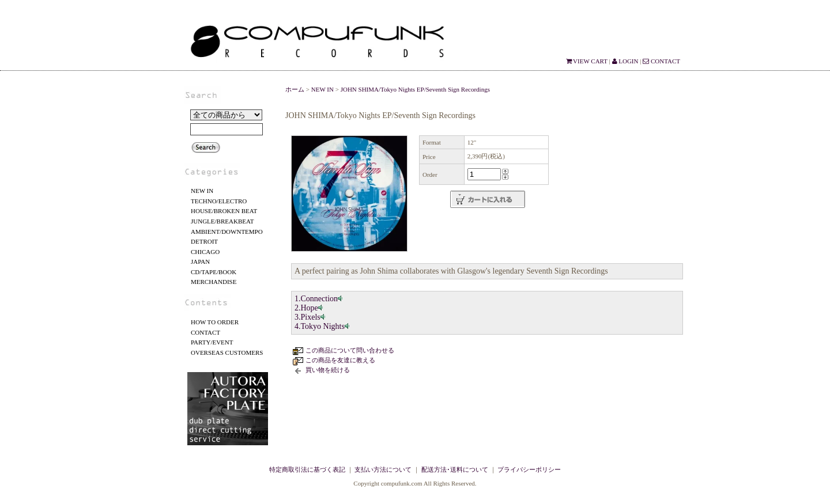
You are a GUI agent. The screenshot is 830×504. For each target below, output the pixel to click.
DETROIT (204, 241)
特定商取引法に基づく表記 (307, 469)
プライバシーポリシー (529, 469)
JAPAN (200, 262)
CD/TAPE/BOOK (214, 272)
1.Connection (319, 299)
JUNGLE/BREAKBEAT (222, 221)
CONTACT (661, 61)
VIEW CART (587, 61)
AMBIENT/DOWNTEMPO (227, 232)
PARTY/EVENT (212, 342)
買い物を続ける (328, 370)
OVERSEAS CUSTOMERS (227, 353)
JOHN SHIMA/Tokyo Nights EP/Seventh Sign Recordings (415, 89)
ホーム (295, 89)
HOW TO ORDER (215, 322)
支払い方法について (383, 469)
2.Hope (309, 308)
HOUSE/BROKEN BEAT (224, 211)
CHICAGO (205, 252)
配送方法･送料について (455, 469)
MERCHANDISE (214, 282)
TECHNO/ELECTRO (219, 201)
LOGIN (625, 61)
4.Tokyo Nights (322, 326)
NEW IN (202, 191)
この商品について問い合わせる (350, 350)
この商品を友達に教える (340, 360)
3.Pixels (310, 317)
